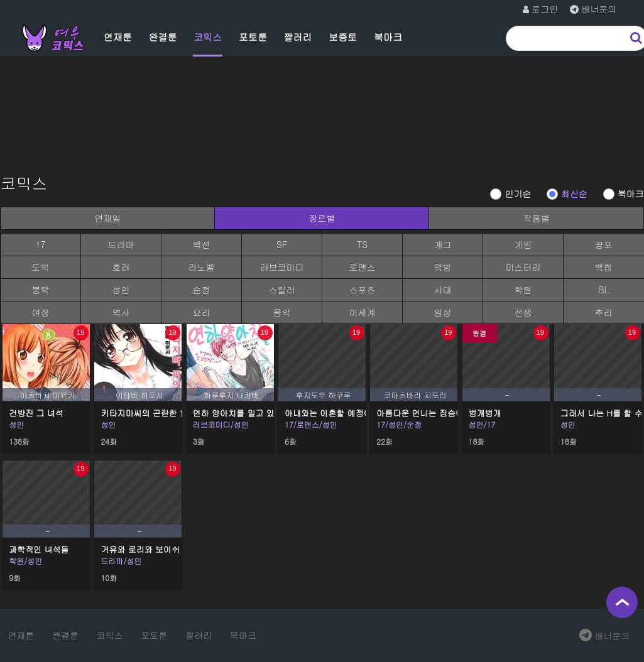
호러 (121, 267)
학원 (523, 290)
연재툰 (118, 37)
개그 (443, 244)
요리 (202, 312)
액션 (202, 244)
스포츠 (363, 290)
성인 (121, 290)
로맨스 (363, 267)
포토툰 (253, 37)
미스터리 (523, 267)
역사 (121, 312)
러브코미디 (282, 267)
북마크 (388, 37)
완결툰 (163, 37)
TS (362, 244)
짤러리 (298, 37)
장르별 (322, 218)
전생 (523, 312)
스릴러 (282, 290)
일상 (443, 312)
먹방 (443, 267)
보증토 (343, 37)
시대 (443, 290)
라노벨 (202, 267)
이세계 (363, 312)
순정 (202, 290)
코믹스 (208, 37)
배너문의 (605, 636)
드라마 (121, 244)
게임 (523, 244)
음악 (282, 312)
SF (282, 244)
